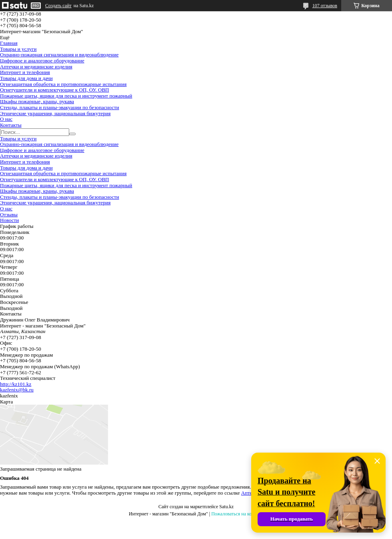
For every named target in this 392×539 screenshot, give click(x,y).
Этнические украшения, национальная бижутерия (55, 113)
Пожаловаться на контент (237, 514)
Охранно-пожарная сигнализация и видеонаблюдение (59, 55)
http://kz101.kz (16, 384)
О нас (6, 119)
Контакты (11, 125)
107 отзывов (325, 6)
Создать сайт (58, 6)
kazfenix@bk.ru (17, 390)
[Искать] (72, 134)
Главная (9, 43)
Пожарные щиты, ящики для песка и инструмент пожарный (66, 96)
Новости (9, 220)
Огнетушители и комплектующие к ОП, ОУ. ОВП (55, 90)
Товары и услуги (18, 49)
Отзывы (9, 215)
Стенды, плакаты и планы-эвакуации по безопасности (60, 107)
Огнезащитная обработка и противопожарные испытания (63, 84)
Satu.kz (226, 507)
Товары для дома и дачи (26, 78)
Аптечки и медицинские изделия (36, 67)
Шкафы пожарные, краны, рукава (37, 101)
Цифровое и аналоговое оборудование (42, 61)
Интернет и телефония (25, 72)
